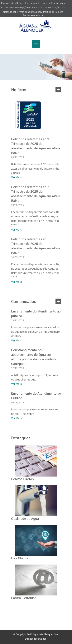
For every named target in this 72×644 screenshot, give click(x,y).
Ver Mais (16, 177)
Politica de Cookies (53, 12)
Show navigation (36, 44)
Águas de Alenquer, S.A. (46, 634)
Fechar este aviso (33, 15)
